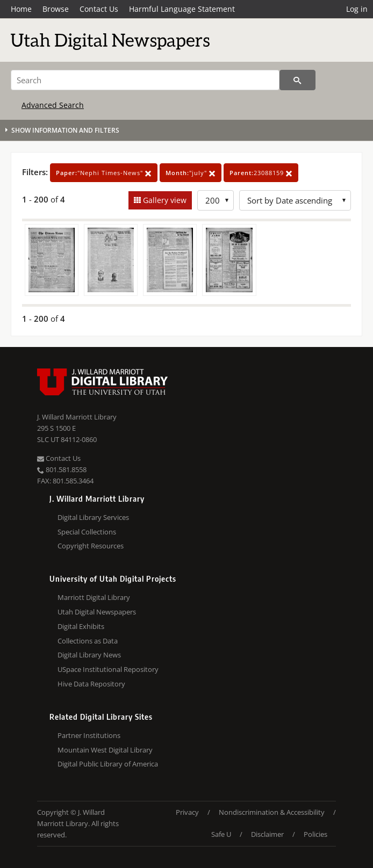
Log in (357, 9)
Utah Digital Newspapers (97, 612)
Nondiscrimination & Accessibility (272, 812)
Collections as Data (88, 641)
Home (21, 9)
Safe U (221, 834)
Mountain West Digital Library (105, 750)
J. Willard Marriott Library (77, 417)
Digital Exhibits (81, 626)
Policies (315, 834)
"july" (191, 173)
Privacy (187, 812)
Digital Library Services (93, 517)
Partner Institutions (89, 735)
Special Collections (87, 532)
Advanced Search (53, 105)
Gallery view (164, 200)
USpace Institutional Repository (108, 669)
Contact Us (99, 9)
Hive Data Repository (91, 684)
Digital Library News (89, 655)
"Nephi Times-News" (104, 173)
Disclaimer (267, 834)
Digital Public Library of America (108, 764)
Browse (56, 9)
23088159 (261, 173)
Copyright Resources (91, 546)
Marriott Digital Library (94, 597)
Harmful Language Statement (182, 9)
